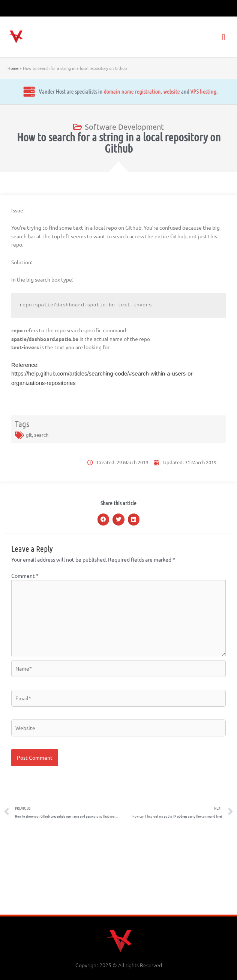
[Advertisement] (118, 869)
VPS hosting (134, 91)
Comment (25, 576)
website (102, 91)
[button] (103, 520)
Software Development (124, 126)
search (41, 435)
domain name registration (63, 91)
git (29, 435)
